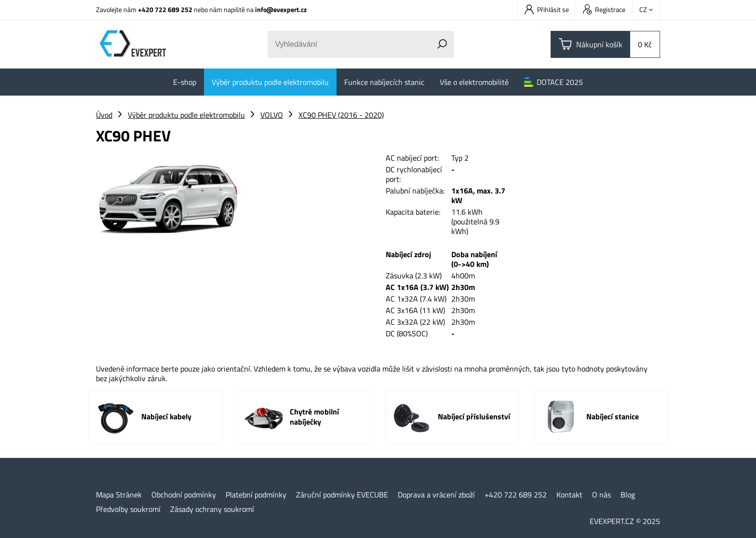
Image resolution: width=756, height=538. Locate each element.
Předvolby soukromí (128, 509)
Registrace (604, 9)
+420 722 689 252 (165, 9)
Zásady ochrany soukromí (212, 509)
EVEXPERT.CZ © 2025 (625, 521)
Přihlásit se (547, 9)
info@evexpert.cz (281, 9)
